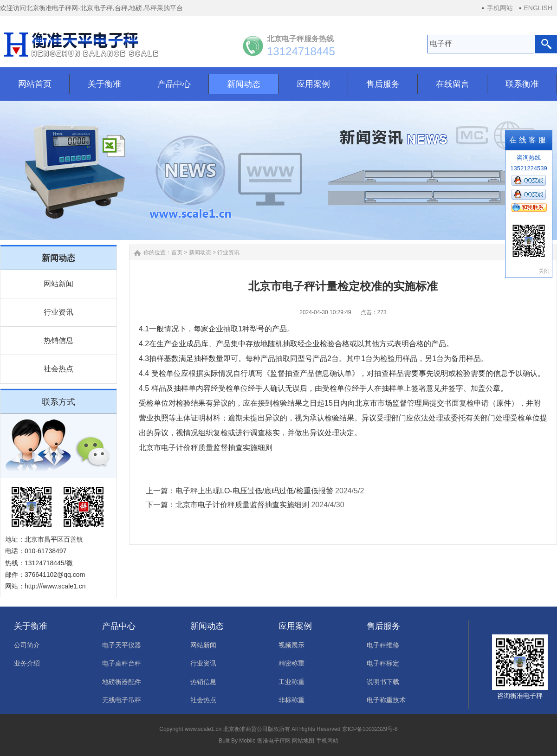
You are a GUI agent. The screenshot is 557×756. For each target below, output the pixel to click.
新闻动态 (200, 252)
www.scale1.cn (203, 729)
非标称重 (291, 700)
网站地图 (303, 741)
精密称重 (291, 663)
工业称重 (291, 682)
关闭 (544, 271)
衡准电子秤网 (274, 741)
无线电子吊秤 (122, 700)
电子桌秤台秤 (122, 663)
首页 (177, 252)
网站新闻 (58, 284)
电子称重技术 (386, 700)
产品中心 (119, 626)
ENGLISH (538, 8)
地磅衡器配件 (122, 682)
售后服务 (383, 626)
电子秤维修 (383, 645)
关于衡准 (31, 626)
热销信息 (58, 340)
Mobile (247, 741)
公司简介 (27, 645)
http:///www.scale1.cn (55, 586)
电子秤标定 (383, 663)
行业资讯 (58, 312)
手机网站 (500, 8)
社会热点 (58, 369)
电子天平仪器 (122, 645)
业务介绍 (27, 663)
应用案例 (295, 626)
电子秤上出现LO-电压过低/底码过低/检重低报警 (254, 491)
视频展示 (291, 645)
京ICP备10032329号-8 (370, 729)
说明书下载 (383, 682)
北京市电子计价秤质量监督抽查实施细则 (242, 505)
